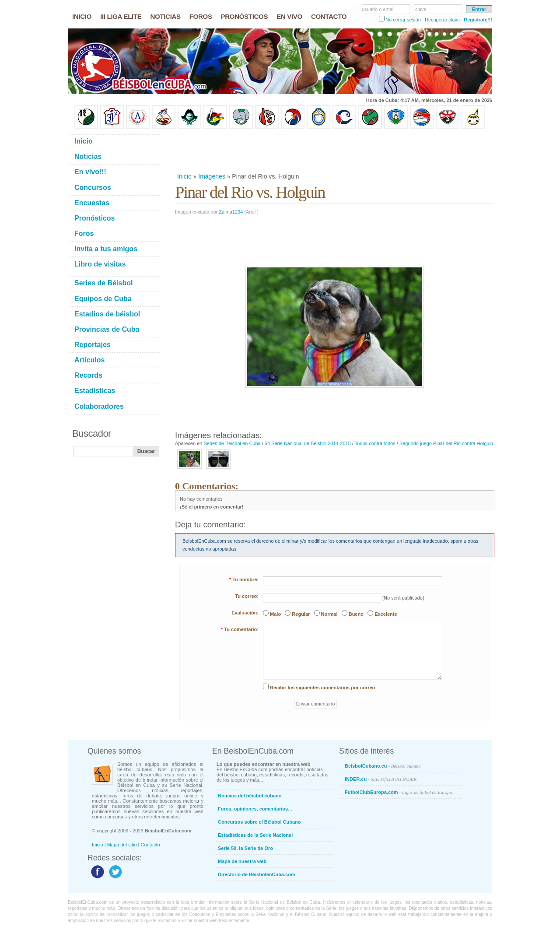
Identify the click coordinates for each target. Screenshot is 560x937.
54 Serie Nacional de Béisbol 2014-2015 (308, 443)
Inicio (184, 176)
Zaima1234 (231, 212)
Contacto (150, 845)
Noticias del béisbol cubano (250, 796)
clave (421, 9)
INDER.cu (381, 779)
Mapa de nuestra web (242, 861)
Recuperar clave (442, 20)
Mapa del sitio (122, 845)
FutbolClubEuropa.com (398, 792)
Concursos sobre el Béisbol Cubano (259, 822)
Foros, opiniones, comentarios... (255, 809)
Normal (329, 614)
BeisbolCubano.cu (383, 766)
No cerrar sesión (403, 20)
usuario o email (378, 9)
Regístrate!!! (478, 20)
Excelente (386, 614)
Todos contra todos (375, 443)
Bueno (356, 614)
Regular (301, 614)
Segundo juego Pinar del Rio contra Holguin (446, 443)
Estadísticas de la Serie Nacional (255, 835)
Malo (275, 614)
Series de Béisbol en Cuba (232, 443)
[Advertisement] (334, 151)
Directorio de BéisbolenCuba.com (257, 874)
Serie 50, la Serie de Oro (245, 848)
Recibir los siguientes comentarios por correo (322, 688)
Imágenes (212, 176)
